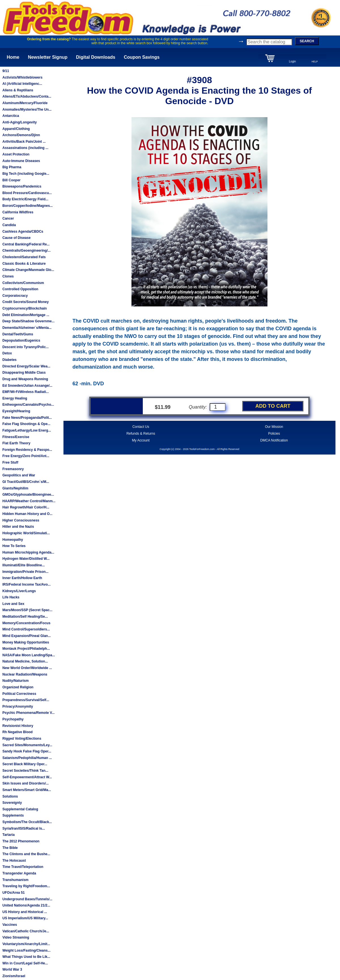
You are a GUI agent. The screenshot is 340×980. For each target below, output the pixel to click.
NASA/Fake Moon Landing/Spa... (28, 655)
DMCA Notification (274, 440)
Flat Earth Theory (16, 443)
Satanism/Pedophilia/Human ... (27, 758)
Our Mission (274, 427)
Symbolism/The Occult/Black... (27, 822)
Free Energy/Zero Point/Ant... (26, 456)
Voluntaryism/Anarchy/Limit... (26, 944)
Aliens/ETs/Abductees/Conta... (27, 96)
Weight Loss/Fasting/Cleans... (26, 950)
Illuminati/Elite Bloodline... (23, 565)
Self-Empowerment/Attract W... (27, 777)
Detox (7, 353)
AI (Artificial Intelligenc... (22, 84)
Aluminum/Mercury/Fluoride (25, 103)
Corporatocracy (15, 296)
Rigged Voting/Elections (22, 739)
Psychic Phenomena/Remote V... (28, 713)
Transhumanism (15, 880)
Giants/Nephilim (15, 488)
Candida (9, 225)
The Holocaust (14, 861)
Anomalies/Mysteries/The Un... (27, 110)
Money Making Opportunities (26, 642)
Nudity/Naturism (15, 681)
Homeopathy (13, 540)
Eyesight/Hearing (16, 411)
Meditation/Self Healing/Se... (25, 617)
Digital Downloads (96, 57)
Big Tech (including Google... (26, 174)
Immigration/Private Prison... (25, 572)
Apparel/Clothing (16, 129)
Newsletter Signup (48, 57)
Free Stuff (10, 462)
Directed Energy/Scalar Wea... (26, 366)
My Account (141, 440)
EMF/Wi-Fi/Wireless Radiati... (25, 392)
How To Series (14, 546)
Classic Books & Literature (24, 264)
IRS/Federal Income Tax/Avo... (26, 584)
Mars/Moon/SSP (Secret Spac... (27, 610)
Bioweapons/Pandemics (22, 186)
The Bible (10, 848)
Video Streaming (16, 937)
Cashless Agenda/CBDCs (23, 232)
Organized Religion (18, 687)
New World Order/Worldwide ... (27, 668)
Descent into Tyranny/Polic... (25, 347)
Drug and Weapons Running (25, 379)
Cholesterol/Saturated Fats (24, 257)
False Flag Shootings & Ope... (26, 424)
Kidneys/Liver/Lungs (19, 591)
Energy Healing (15, 398)
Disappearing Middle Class (24, 373)
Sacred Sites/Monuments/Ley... (27, 745)
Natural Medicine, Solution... (25, 661)
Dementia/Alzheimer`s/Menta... (27, 328)
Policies (274, 434)
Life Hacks (11, 597)
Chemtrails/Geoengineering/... (26, 251)
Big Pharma (12, 167)
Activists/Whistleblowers (22, 77)
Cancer (8, 218)
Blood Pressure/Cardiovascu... (27, 193)
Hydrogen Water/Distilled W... (26, 559)
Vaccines (9, 925)
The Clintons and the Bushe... (26, 854)
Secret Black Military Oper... (25, 764)
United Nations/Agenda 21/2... (26, 905)
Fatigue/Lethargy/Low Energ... (26, 430)
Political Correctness (19, 694)
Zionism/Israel (14, 976)
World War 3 (12, 970)
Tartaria (8, 835)
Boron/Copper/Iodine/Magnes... (27, 206)
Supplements (13, 815)
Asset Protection (16, 154)
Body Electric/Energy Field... (25, 199)
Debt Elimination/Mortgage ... (26, 315)
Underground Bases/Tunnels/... (27, 899)
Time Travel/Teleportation (23, 867)
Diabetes (9, 360)
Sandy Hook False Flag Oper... (27, 751)
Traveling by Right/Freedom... (26, 886)
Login (292, 61)
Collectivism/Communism (23, 283)
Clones (8, 276)
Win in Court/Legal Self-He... (25, 963)
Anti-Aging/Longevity (19, 122)
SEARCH (307, 41)
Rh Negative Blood (17, 732)
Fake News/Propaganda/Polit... (27, 418)
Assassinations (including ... (25, 148)
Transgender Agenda (19, 873)
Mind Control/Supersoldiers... (26, 629)
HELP (315, 62)
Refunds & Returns (141, 434)
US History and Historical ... (25, 912)
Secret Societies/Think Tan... (25, 771)
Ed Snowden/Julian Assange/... (27, 386)
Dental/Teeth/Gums (18, 334)
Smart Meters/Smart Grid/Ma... (26, 790)
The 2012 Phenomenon (21, 841)
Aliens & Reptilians (18, 90)
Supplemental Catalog (20, 809)
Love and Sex (13, 604)
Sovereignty (12, 803)
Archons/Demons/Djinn (21, 135)
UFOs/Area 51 (13, 893)
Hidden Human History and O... (27, 514)
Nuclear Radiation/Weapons (25, 674)
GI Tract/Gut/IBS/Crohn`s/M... (26, 482)
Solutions (10, 796)
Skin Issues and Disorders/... (25, 783)
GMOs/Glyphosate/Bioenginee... (28, 495)
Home (13, 57)
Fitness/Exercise (16, 437)
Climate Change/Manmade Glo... (28, 270)
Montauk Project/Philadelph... (26, 649)
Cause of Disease (16, 238)
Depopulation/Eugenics (21, 340)
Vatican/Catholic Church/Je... (26, 931)
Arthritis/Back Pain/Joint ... (24, 142)
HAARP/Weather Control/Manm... (29, 501)
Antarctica (11, 116)
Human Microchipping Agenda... (28, 552)
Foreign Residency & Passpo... (27, 450)
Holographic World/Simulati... (26, 533)
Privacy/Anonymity (18, 706)
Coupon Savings (142, 57)
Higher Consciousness (21, 520)
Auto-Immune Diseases (21, 161)
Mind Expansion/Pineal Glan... (26, 636)
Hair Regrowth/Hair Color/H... (26, 507)
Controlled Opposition (20, 289)
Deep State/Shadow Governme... (28, 321)
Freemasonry (13, 469)
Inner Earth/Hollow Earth (22, 578)
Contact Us (141, 427)
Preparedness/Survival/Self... (26, 700)
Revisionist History (18, 726)
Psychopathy (13, 719)
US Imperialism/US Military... (25, 918)
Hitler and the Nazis (18, 527)
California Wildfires (18, 212)
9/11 (6, 71)
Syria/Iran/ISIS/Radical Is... (24, 828)
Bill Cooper (11, 180)
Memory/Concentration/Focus (26, 623)
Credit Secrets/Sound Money (25, 302)
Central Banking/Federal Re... (26, 244)
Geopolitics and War (19, 475)
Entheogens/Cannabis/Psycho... (28, 405)
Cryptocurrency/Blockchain (25, 308)
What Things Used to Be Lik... (26, 957)
